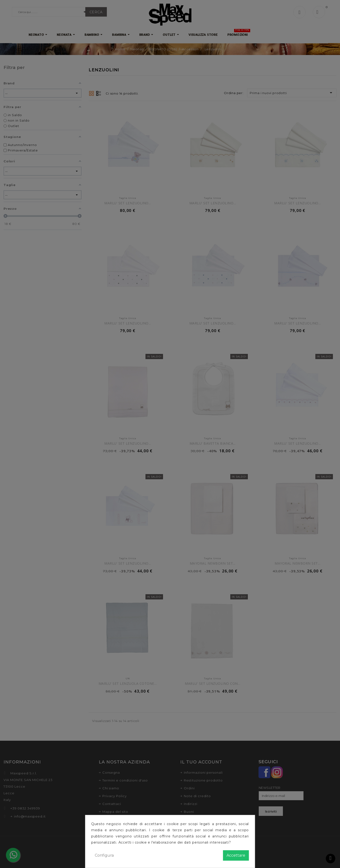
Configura (104, 855)
